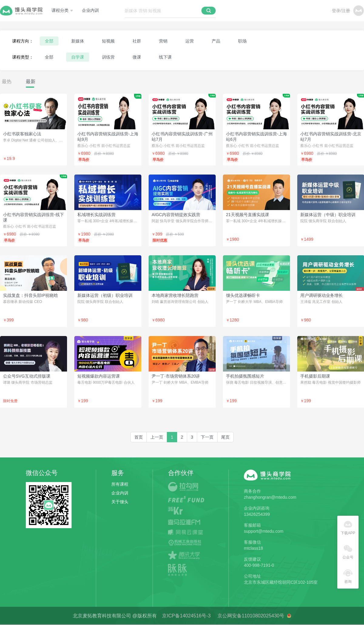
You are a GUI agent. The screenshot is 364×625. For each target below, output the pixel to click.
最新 (31, 82)
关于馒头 (120, 502)
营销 (163, 41)
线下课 (165, 57)
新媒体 (78, 41)
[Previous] (157, 437)
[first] (139, 437)
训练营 (108, 57)
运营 (190, 41)
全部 (49, 41)
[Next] (207, 437)
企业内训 (90, 10)
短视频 (108, 41)
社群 (137, 41)
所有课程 (120, 484)
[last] (225, 437)
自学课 (78, 57)
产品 (216, 41)
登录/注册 (341, 11)
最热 (7, 82)
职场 (242, 41)
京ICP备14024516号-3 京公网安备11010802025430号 (224, 616)
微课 (137, 57)
